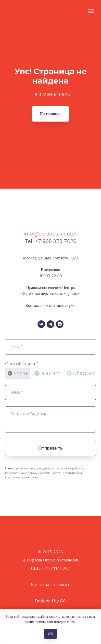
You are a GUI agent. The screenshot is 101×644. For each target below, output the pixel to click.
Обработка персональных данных (51, 293)
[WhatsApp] (60, 324)
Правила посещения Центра (51, 288)
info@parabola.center (50, 234)
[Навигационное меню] (91, 11)
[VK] (41, 324)
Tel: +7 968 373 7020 (50, 241)
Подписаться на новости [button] (50, 584)
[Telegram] (50, 324)
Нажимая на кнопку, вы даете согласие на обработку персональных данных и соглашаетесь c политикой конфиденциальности (45, 473)
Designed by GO (51, 601)
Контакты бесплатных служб (50, 305)
